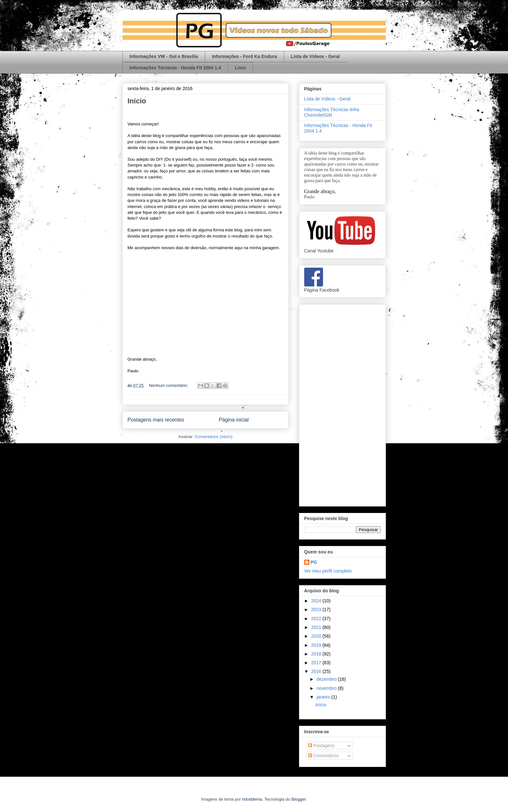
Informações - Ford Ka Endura (244, 56)
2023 (317, 609)
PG (314, 562)
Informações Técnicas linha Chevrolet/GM (332, 112)
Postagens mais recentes (156, 420)
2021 (317, 627)
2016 (317, 671)
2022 (317, 619)
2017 (317, 663)
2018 (317, 654)
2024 (317, 601)
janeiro (324, 697)
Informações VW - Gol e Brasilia (164, 56)
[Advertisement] (342, 404)
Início (137, 101)
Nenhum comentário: (169, 385)
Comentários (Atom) (214, 437)
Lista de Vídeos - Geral (315, 56)
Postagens (321, 746)
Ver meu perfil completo (328, 571)
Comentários (323, 756)
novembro (327, 688)
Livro (240, 68)
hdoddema (252, 799)
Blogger (299, 799)
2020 (317, 636)
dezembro (327, 679)
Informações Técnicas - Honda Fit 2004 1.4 (175, 68)
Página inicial (234, 420)
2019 (317, 645)
